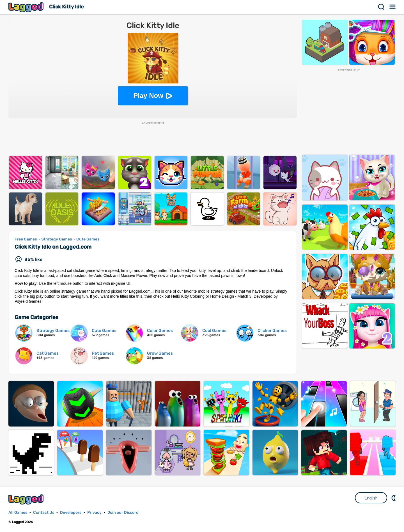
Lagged (27, 7)
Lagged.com (27, 499)
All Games (18, 512)
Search (382, 7)
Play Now (148, 96)
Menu (393, 7)
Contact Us (44, 512)
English (371, 498)
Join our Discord (123, 512)
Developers (71, 512)
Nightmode (394, 498)
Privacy (94, 512)
